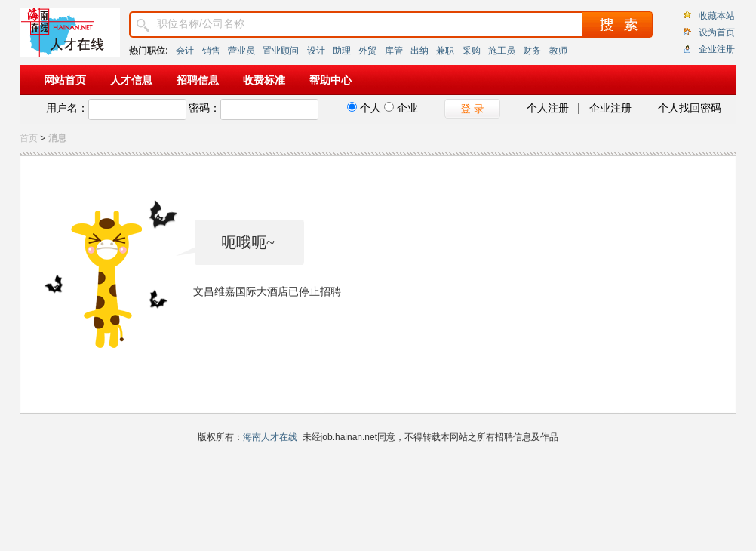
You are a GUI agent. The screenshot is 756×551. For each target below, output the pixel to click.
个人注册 (548, 108)
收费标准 (264, 80)
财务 (532, 51)
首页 (29, 138)
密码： (204, 108)
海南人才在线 (270, 437)
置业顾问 (281, 51)
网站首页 (65, 80)
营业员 (241, 51)
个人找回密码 (690, 108)
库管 (394, 51)
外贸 (367, 51)
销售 (211, 51)
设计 (316, 51)
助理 (342, 51)
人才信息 (131, 80)
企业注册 (717, 49)
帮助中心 (330, 80)
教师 (558, 51)
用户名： (67, 108)
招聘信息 (198, 80)
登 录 (472, 109)
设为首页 (717, 32)
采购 (472, 51)
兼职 (445, 51)
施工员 (502, 51)
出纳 (419, 51)
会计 (185, 51)
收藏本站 (717, 16)
